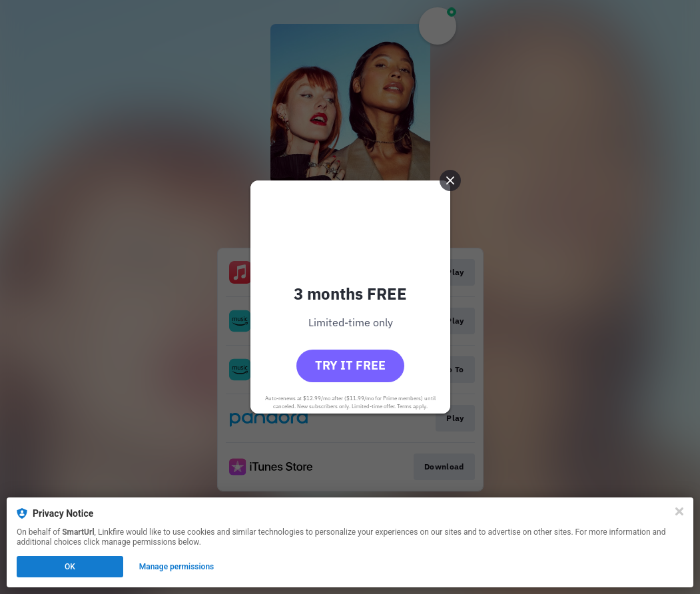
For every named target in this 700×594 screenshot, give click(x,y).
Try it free (350, 365)
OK (70, 567)
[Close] (679, 511)
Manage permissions (177, 567)
